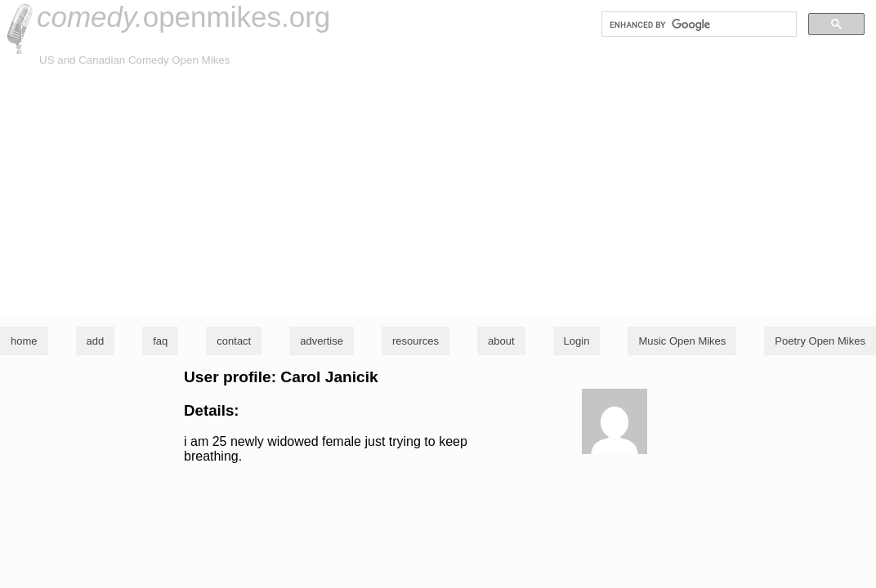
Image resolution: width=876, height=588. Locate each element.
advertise (322, 341)
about (501, 341)
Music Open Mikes (682, 341)
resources (416, 341)
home (24, 341)
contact (234, 341)
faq (160, 341)
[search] (697, 24)
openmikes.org (183, 17)
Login (577, 341)
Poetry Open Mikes (820, 341)
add (96, 341)
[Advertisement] (438, 191)
